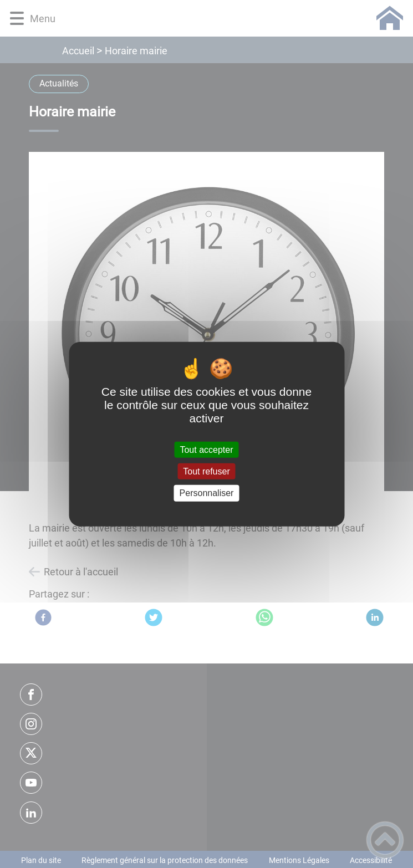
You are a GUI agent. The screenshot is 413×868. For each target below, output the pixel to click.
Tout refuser (206, 471)
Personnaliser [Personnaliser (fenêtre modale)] (207, 493)
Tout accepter (206, 450)
